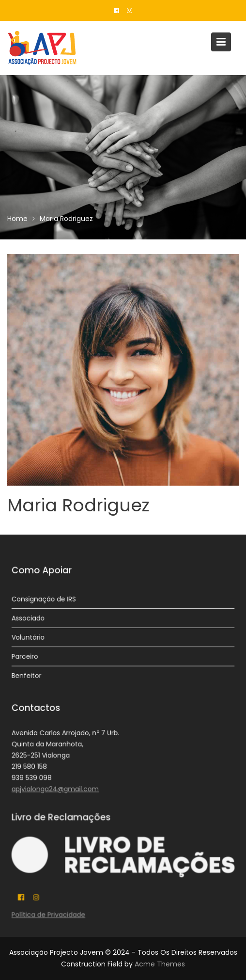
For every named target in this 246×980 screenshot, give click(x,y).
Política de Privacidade (49, 914)
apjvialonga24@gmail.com (56, 788)
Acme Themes (160, 964)
